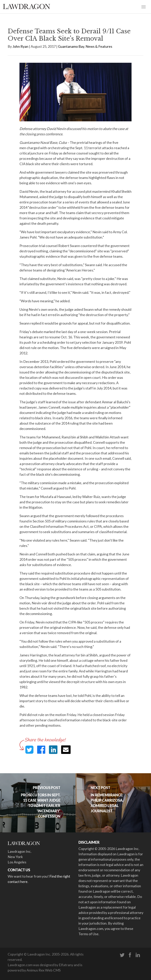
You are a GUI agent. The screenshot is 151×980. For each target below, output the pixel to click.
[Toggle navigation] (144, 7)
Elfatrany (66, 965)
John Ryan (20, 46)
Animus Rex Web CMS (44, 970)
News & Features (99, 46)
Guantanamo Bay (71, 46)
